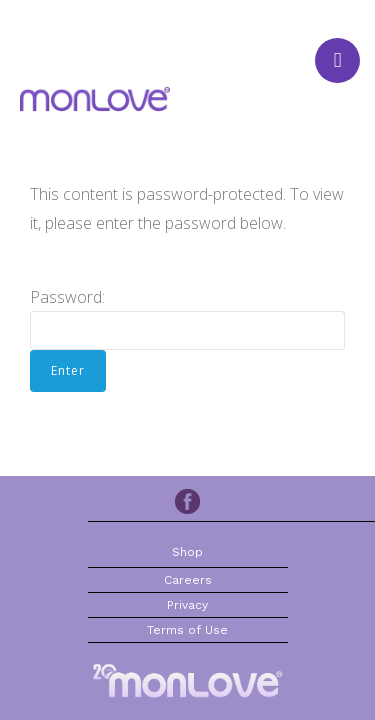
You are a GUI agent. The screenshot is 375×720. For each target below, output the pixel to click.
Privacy (187, 605)
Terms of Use (187, 630)
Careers (188, 580)
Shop (187, 552)
